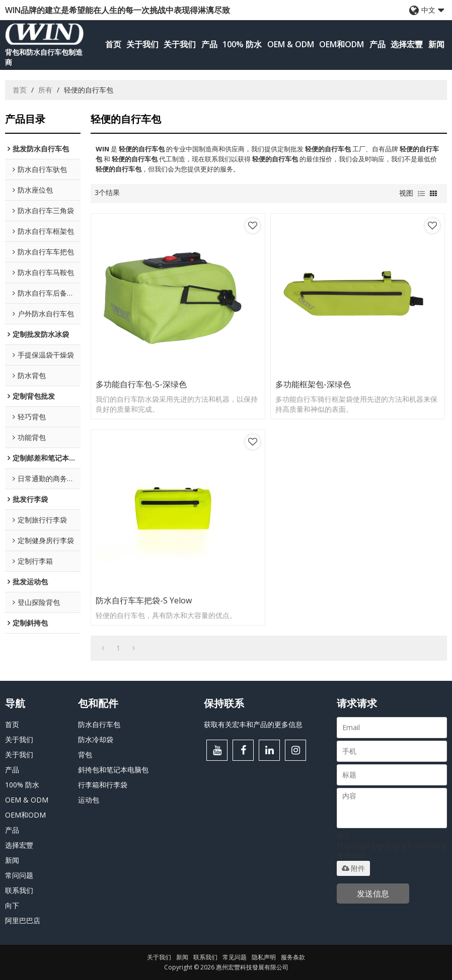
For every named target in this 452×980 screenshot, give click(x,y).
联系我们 (19, 890)
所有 (45, 90)
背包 (85, 754)
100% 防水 (242, 44)
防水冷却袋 (96, 739)
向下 (12, 905)
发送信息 (373, 894)
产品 (209, 44)
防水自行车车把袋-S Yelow (144, 600)
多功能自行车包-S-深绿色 (141, 384)
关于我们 (142, 44)
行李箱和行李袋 (103, 785)
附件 (353, 868)
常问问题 (19, 875)
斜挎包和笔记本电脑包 (113, 770)
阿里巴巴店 (23, 920)
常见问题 (235, 957)
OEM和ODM (342, 44)
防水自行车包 (99, 724)
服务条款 (293, 957)
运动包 (89, 800)
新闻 (436, 44)
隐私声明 (264, 957)
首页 (113, 44)
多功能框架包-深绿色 (313, 384)
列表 (421, 194)
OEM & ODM (291, 44)
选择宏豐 (407, 44)
